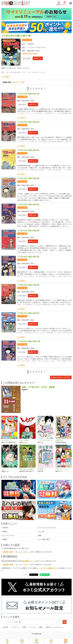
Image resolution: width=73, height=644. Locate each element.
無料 (41, 627)
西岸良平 (31, 44)
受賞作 (5, 539)
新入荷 (6, 627)
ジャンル (33, 627)
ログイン (65, 3)
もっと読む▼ (6, 77)
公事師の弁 (59, 440)
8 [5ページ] (42, 89)
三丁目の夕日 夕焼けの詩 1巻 (28, 94)
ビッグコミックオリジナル (37, 47)
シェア (26, 575)
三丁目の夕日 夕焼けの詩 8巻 (28, 285)
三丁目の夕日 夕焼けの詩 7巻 (28, 257)
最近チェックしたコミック (55, 627)
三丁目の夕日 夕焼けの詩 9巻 (28, 313)
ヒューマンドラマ (8, 535)
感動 (40, 535)
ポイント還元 (28, 40)
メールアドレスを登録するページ (48, 568)
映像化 (5, 532)
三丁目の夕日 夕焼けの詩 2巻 (28, 122)
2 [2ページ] (31, 89)
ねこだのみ (5, 440)
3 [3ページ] (33, 89)
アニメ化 (41, 532)
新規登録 (59, 3)
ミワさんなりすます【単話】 (46, 440)
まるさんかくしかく (62, 469)
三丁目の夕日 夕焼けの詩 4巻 (28, 178)
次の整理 (40, 469)
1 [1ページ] (28, 89)
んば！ (4, 469)
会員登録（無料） (9, 552)
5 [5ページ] (39, 89)
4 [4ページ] (36, 89)
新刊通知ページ (28, 561)
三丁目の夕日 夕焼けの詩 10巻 (29, 341)
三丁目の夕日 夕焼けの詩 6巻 (28, 231)
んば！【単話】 (24, 440)
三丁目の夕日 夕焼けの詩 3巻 (28, 150)
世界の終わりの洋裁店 (27, 469)
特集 (24, 627)
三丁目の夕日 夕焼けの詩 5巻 (28, 205)
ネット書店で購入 (44, 539)
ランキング (16, 627)
